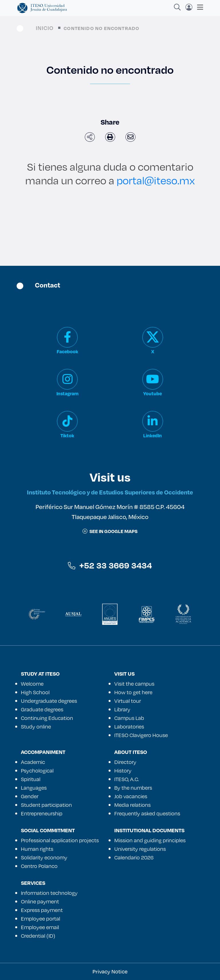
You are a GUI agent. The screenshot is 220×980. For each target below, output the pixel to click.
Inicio (45, 28)
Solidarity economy (44, 857)
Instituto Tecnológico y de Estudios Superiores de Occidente (110, 492)
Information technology (49, 893)
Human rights (37, 849)
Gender (30, 796)
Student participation (46, 805)
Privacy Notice (110, 971)
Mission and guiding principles (150, 840)
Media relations (132, 805)
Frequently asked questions (147, 813)
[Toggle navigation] (198, 7)
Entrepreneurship (42, 813)
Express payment (42, 910)
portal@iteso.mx (156, 180)
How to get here (133, 692)
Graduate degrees (42, 709)
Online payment (40, 901)
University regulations (140, 849)
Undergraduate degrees (49, 701)
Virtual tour (128, 701)
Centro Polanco (39, 866)
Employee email (40, 927)
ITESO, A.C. (127, 779)
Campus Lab (129, 718)
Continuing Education (47, 718)
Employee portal (41, 919)
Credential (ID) (38, 936)
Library (122, 709)
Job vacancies (131, 796)
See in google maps (110, 531)
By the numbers (133, 788)
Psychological (37, 771)
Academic (33, 762)
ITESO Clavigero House (141, 735)
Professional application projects (60, 840)
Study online (36, 726)
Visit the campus (134, 684)
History (123, 771)
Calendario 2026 (134, 857)
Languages (34, 788)
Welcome (32, 684)
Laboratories (129, 726)
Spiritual (31, 779)
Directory (125, 762)
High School (35, 692)
